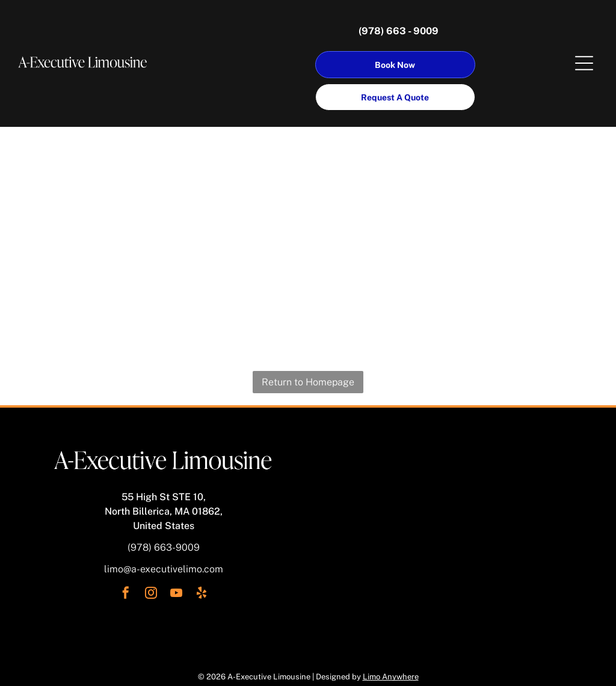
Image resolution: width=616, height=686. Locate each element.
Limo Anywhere (391, 677)
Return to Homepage (308, 382)
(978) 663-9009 (164, 547)
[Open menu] (584, 63)
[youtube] (176, 594)
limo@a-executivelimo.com (164, 569)
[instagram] (151, 594)
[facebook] (126, 594)
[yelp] (202, 594)
